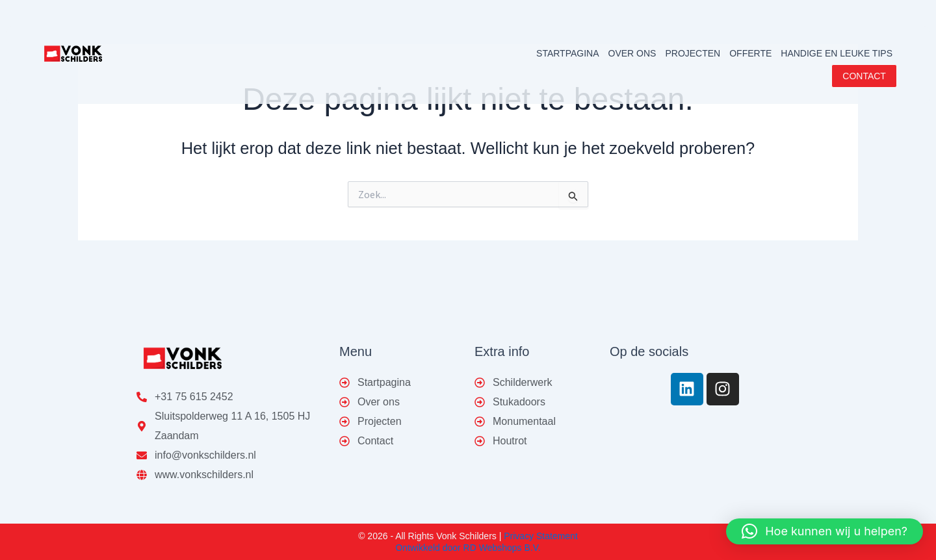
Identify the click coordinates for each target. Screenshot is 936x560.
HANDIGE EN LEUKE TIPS (837, 53)
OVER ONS (632, 53)
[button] (825, 531)
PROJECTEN (693, 53)
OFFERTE (750, 53)
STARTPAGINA (567, 53)
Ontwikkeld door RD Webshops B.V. (468, 548)
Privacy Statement (541, 536)
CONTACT (865, 76)
